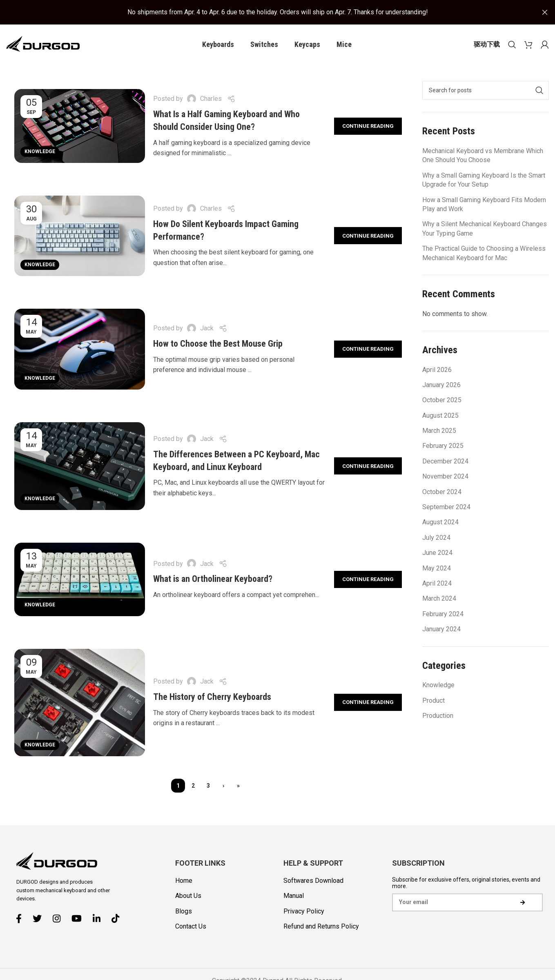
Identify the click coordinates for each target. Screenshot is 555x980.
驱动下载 (487, 45)
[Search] (512, 45)
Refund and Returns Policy (321, 927)
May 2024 (437, 569)
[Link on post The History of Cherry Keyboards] (80, 703)
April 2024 (437, 584)
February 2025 (443, 447)
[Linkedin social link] (100, 919)
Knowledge (40, 152)
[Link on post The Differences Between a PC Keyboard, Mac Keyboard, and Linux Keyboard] (80, 467)
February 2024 (443, 614)
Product (434, 701)
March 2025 (439, 431)
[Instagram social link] (60, 919)
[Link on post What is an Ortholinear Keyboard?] (80, 580)
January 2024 (441, 630)
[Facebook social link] (22, 919)
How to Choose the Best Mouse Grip (218, 344)
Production (438, 716)
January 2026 (441, 385)
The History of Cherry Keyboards (212, 698)
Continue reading (368, 126)
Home (184, 881)
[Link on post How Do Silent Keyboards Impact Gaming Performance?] (80, 236)
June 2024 (437, 553)
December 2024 (445, 462)
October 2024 (442, 492)
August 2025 (440, 416)
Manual (294, 896)
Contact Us (191, 927)
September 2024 (446, 508)
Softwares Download (313, 881)
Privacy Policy (304, 912)
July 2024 (436, 538)
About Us (188, 896)
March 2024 (439, 599)
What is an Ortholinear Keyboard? (213, 580)
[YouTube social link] (80, 919)
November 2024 (445, 477)
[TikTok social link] (118, 919)
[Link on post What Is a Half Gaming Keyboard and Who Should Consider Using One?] (80, 127)
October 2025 (442, 401)
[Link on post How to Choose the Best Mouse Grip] (80, 350)
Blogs (184, 912)
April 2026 (437, 370)
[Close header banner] (545, 12)
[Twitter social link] (40, 919)
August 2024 (440, 523)
